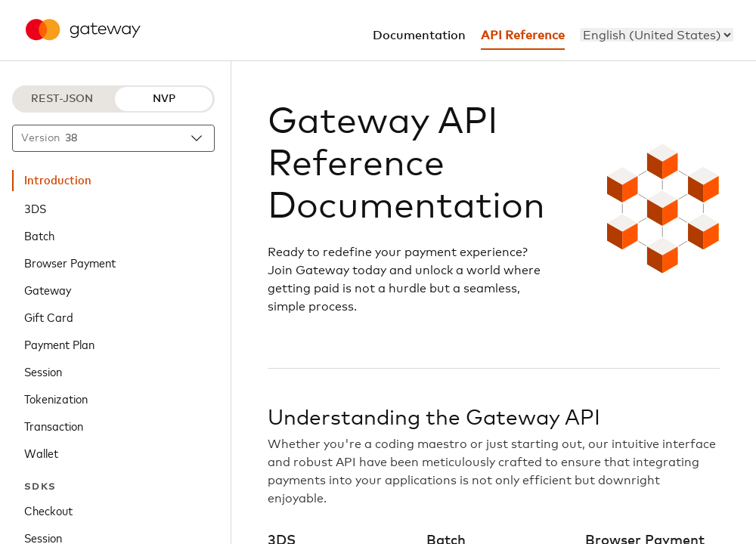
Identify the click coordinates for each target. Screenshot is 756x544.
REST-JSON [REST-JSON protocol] (62, 99)
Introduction (58, 181)
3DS (35, 208)
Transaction (54, 425)
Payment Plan (59, 344)
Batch (39, 235)
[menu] (657, 35)
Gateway (48, 289)
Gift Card (49, 317)
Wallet (41, 453)
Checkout (48, 510)
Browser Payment (70, 262)
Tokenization (56, 398)
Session (43, 371)
